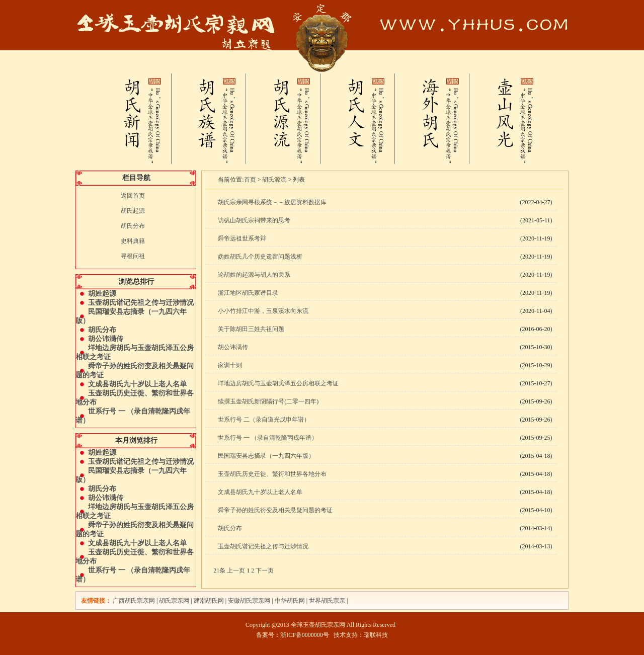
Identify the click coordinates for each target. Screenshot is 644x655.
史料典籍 (133, 241)
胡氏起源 (133, 211)
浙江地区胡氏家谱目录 (248, 293)
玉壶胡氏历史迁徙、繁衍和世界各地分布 (272, 474)
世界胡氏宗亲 (327, 601)
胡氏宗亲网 (174, 601)
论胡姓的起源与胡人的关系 (254, 275)
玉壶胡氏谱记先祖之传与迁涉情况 (141, 303)
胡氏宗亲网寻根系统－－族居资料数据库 (272, 202)
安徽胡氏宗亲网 (249, 601)
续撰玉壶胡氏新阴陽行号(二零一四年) (268, 401)
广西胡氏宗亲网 (134, 601)
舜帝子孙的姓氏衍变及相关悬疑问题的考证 (275, 510)
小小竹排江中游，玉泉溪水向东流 (263, 311)
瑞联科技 (376, 635)
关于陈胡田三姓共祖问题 (251, 329)
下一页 (265, 570)
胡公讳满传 (106, 339)
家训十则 (230, 365)
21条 (219, 570)
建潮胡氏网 (210, 601)
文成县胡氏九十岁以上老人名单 (137, 384)
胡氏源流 (274, 180)
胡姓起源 (102, 294)
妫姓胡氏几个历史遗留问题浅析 (260, 257)
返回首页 (133, 196)
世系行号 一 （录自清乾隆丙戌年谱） (268, 438)
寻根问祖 (133, 256)
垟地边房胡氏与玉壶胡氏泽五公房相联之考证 (278, 383)
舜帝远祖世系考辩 (242, 238)
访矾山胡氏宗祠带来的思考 (254, 220)
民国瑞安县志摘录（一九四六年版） (266, 456)
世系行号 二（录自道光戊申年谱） (264, 420)
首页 (250, 180)
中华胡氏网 (290, 601)
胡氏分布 (133, 226)
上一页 (236, 570)
